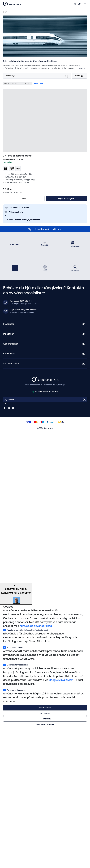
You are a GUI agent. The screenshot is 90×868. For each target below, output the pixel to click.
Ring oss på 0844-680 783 (21, 301)
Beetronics (36, 378)
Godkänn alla (45, 708)
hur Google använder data (36, 626)
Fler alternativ (45, 719)
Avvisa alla (45, 713)
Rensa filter (39, 83)
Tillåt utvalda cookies (45, 724)
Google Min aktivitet (61, 680)
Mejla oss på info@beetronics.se (23, 310)
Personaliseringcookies (15, 690)
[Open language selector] (45, 399)
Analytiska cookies (13, 647)
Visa (24, 199)
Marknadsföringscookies (15, 665)
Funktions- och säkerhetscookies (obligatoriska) (25, 630)
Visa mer (83, 68)
